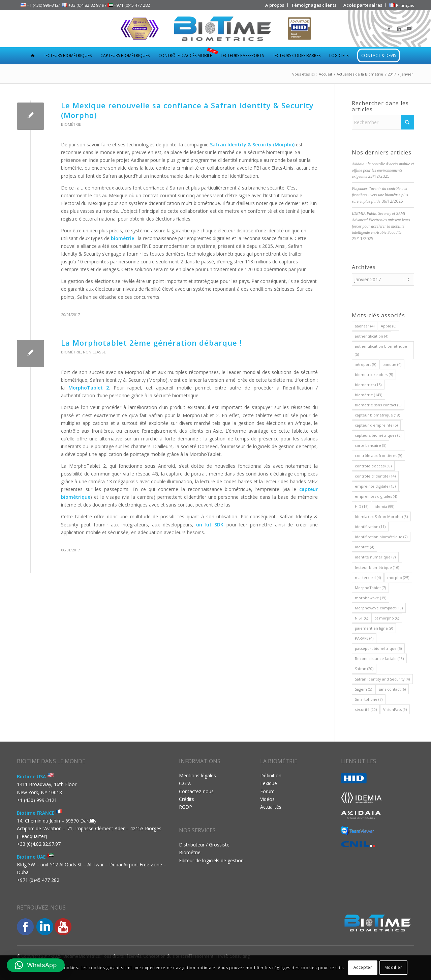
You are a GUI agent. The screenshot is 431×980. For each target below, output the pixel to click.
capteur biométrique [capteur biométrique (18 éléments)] (377, 415)
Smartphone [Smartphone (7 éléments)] (369, 699)
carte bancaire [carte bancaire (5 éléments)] (371, 445)
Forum (267, 791)
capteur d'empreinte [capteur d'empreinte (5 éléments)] (376, 425)
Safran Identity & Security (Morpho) (252, 145)
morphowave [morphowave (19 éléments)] (371, 598)
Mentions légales (197, 775)
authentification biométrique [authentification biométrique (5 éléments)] (381, 350)
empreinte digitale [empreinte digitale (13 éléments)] (375, 486)
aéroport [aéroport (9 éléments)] (365, 364)
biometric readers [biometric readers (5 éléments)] (374, 374)
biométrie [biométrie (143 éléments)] (368, 395)
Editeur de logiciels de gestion (211, 860)
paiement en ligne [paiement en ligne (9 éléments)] (374, 628)
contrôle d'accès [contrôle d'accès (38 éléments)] (373, 466)
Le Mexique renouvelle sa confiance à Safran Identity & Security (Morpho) (187, 110)
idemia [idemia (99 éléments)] (384, 506)
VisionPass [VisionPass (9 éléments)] (395, 709)
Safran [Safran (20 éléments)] (364, 669)
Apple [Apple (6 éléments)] (389, 326)
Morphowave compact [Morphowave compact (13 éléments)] (379, 608)
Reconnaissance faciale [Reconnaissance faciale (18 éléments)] (379, 658)
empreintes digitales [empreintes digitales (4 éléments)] (376, 496)
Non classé (94, 352)
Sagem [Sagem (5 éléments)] (363, 689)
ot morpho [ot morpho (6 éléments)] (387, 618)
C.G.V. (185, 783)
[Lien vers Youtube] (409, 29)
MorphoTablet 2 (89, 388)
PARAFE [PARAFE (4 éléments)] (364, 638)
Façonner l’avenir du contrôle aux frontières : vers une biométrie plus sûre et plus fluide (380, 195)
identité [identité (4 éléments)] (364, 547)
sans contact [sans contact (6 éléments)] (392, 689)
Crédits (187, 799)
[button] (36, 965)
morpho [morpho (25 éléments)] (398, 578)
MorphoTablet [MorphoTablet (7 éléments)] (370, 588)
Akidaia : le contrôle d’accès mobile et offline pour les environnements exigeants (383, 170)
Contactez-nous (196, 791)
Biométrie (71, 124)
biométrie (123, 238)
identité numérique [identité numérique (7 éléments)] (375, 557)
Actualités (271, 807)
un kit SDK (210, 525)
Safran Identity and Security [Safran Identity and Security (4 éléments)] (382, 679)
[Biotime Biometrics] (215, 29)
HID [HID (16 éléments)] (362, 506)
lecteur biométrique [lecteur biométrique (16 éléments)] (377, 567)
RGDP (186, 807)
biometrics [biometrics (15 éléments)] (368, 385)
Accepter (363, 967)
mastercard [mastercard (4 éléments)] (368, 578)
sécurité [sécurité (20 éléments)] (366, 709)
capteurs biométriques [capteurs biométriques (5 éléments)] (378, 435)
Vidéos (267, 799)
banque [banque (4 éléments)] (392, 364)
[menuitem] (275, 5)
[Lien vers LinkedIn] (399, 29)
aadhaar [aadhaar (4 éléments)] (365, 326)
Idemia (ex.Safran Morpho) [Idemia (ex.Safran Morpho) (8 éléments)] (381, 516)
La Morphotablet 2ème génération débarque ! (151, 343)
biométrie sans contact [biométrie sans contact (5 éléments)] (378, 405)
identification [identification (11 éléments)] (370, 527)
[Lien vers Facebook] (389, 29)
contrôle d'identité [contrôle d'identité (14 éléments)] (375, 476)
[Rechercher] (383, 122)
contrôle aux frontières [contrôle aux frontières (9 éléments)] (378, 455)
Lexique (269, 783)
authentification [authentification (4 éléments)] (372, 336)
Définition (271, 775)
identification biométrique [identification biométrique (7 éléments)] (381, 537)
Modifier (393, 967)
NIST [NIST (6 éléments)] (361, 618)
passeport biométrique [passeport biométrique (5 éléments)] (378, 648)
